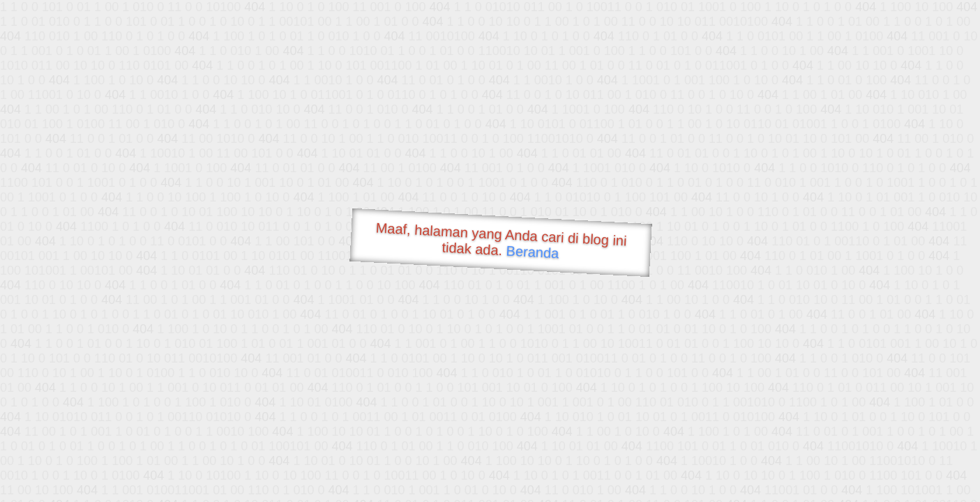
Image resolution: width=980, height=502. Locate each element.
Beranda (533, 252)
